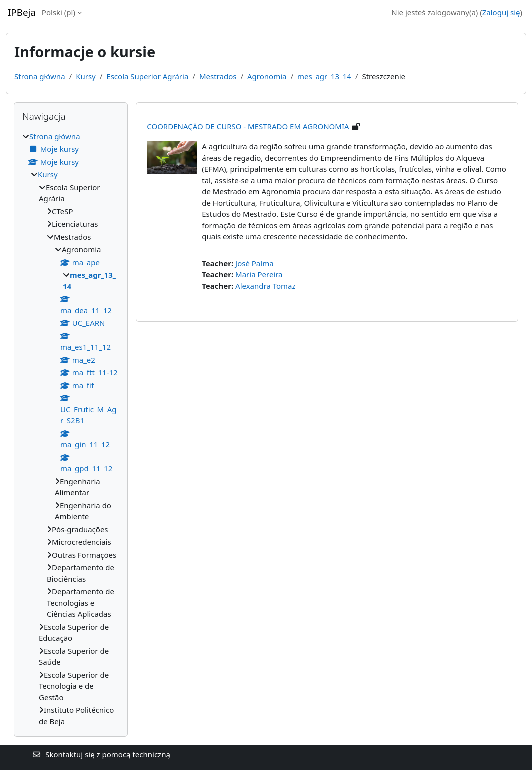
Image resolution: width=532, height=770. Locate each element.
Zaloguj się (501, 12)
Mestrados (218, 76)
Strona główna (40, 76)
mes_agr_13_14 (324, 76)
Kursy (86, 76)
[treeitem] (71, 429)
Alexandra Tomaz (266, 286)
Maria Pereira (259, 274)
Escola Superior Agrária (147, 76)
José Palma (255, 263)
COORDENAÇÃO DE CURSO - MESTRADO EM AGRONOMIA (248, 126)
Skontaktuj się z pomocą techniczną (101, 754)
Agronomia (267, 76)
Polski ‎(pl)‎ (59, 12)
